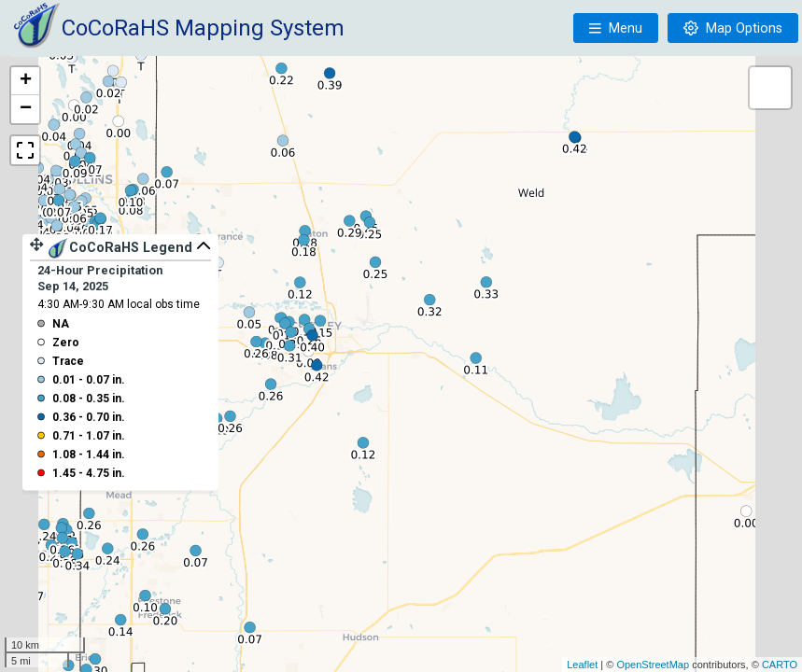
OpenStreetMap (653, 665)
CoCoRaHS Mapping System (203, 28)
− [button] (26, 109)
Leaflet (582, 665)
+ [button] (26, 81)
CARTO (780, 665)
